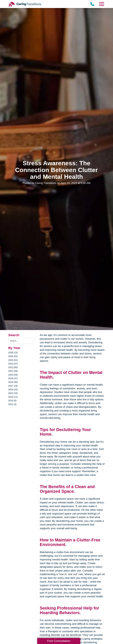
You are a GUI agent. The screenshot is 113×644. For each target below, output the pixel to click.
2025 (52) (13, 356)
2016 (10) (13, 389)
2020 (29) (13, 375)
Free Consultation (59, 641)
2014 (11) (13, 397)
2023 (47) (13, 364)
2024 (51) (13, 360)
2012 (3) (12, 404)
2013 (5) (12, 401)
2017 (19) (13, 386)
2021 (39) (13, 371)
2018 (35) (13, 382)
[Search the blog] (21, 341)
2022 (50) (13, 367)
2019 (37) (13, 378)
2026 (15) (13, 353)
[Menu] (101, 4)
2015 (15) (13, 393)
